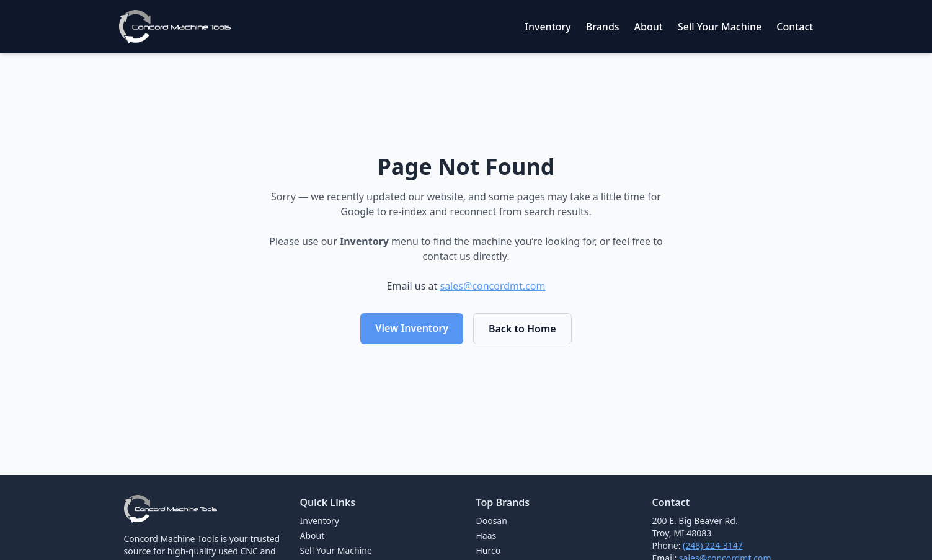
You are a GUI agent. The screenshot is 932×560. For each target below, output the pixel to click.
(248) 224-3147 (713, 545)
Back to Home (522, 329)
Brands (603, 27)
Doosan (492, 521)
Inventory (548, 27)
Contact (795, 27)
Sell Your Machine (720, 27)
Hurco (489, 550)
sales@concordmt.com (492, 286)
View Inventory (412, 328)
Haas (486, 536)
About (649, 27)
